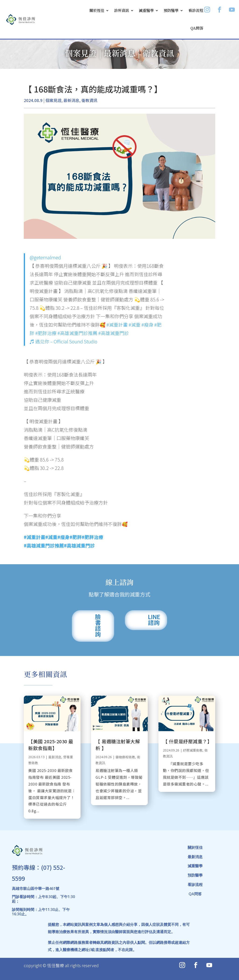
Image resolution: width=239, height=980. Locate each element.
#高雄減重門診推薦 (77, 333)
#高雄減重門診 (114, 333)
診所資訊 (122, 10)
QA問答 (197, 28)
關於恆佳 (97, 10)
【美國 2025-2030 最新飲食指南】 (51, 745)
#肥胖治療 (46, 333)
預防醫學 (171, 10)
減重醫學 (146, 10)
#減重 (135, 325)
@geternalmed (45, 257)
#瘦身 (147, 325)
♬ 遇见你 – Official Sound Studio (63, 341)
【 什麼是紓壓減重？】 (188, 741)
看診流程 (196, 10)
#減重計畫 (117, 325)
